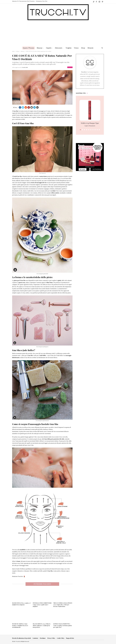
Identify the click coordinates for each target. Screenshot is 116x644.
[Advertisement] (58, 33)
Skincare (58, 48)
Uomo (77, 48)
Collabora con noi (41, 1)
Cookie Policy (61, 638)
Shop (84, 48)
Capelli (48, 48)
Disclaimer (43, 638)
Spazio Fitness (27, 48)
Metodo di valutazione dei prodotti (23, 1)
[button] (80, 130)
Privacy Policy (51, 638)
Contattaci (35, 638)
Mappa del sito (70, 638)
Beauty (39, 48)
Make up (70, 67)
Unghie (69, 48)
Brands (92, 48)
